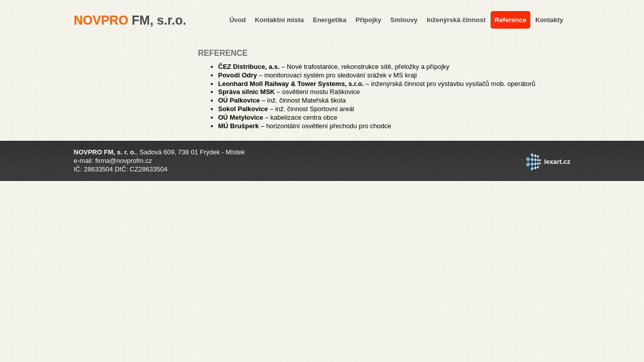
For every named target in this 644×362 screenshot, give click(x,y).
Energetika (330, 20)
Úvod (238, 20)
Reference (510, 20)
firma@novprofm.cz (124, 161)
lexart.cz (557, 162)
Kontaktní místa (279, 20)
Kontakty (549, 20)
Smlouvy (404, 20)
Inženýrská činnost (456, 20)
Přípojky (368, 20)
